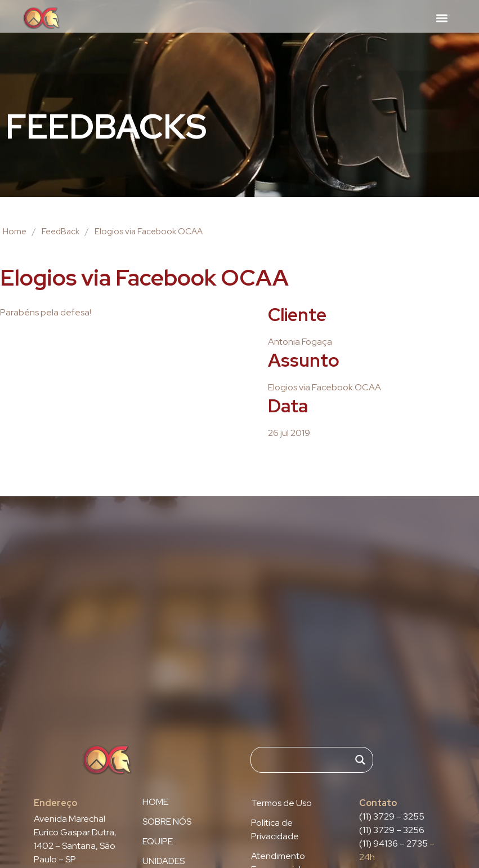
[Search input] (307, 760)
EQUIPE (158, 842)
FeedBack (61, 232)
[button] (442, 18)
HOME (155, 802)
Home (15, 232)
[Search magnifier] (360, 760)
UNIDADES (164, 861)
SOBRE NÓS (167, 822)
